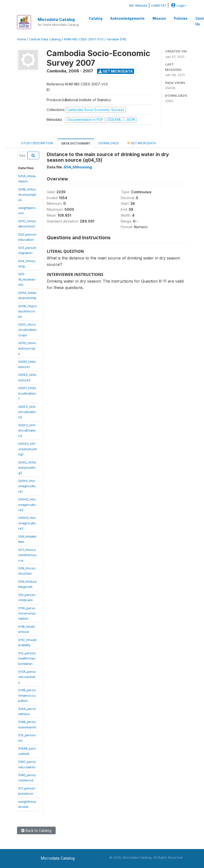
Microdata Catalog (56, 19)
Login (177, 6)
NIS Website (138, 6)
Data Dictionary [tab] (76, 143)
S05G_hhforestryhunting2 (27, 468)
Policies (181, 18)
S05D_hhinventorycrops (27, 348)
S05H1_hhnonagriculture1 (27, 486)
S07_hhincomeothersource (27, 555)
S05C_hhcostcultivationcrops (27, 330)
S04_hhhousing (78, 167)
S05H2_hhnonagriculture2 (27, 505)
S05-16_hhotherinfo (27, 279)
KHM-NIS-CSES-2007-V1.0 (84, 39)
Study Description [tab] (37, 143)
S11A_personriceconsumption (27, 613)
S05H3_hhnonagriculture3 (27, 523)
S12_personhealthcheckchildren (27, 658)
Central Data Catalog (45, 39)
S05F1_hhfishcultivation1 (27, 393)
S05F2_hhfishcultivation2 (27, 412)
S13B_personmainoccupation (27, 695)
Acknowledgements (127, 18)
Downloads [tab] (109, 143)
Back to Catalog (36, 830)
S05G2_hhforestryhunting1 (27, 449)
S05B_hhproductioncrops (27, 311)
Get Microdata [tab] (141, 143)
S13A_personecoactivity (27, 677)
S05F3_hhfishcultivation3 (27, 430)
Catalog (96, 18)
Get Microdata (116, 71)
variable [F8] (116, 39)
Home (21, 39)
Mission (159, 18)
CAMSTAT (159, 6)
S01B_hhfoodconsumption (27, 195)
